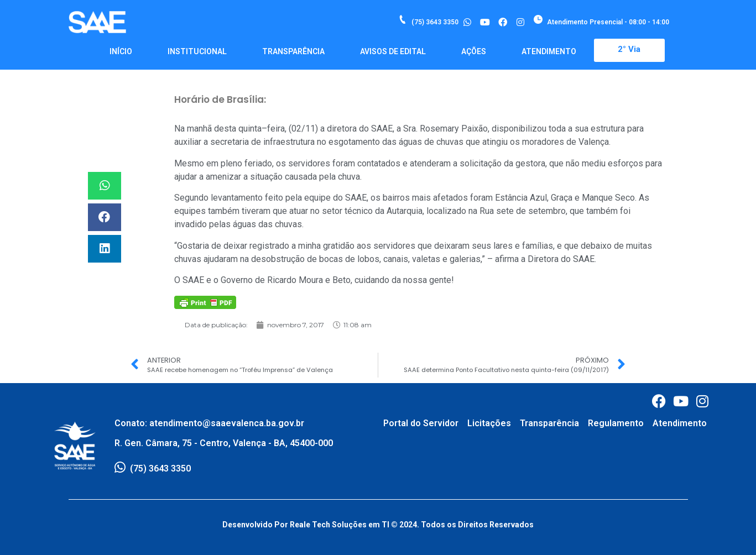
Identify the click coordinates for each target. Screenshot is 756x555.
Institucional (197, 51)
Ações (474, 51)
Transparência (293, 51)
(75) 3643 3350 (435, 22)
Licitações (489, 423)
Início (121, 51)
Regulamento (616, 423)
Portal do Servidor (421, 423)
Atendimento (549, 51)
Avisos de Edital (393, 51)
